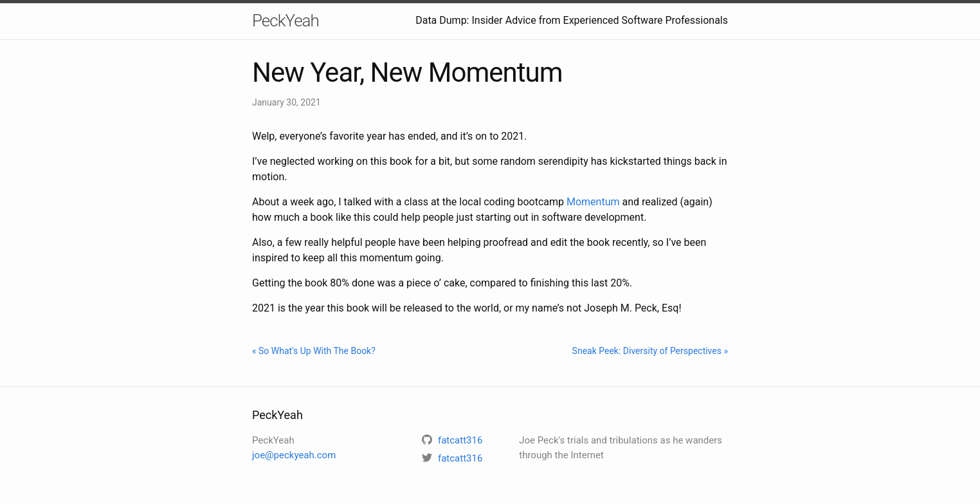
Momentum (593, 202)
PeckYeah (286, 21)
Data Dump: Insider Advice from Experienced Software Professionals (572, 20)
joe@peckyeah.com (294, 455)
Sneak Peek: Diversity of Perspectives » (650, 351)
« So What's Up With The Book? (314, 351)
